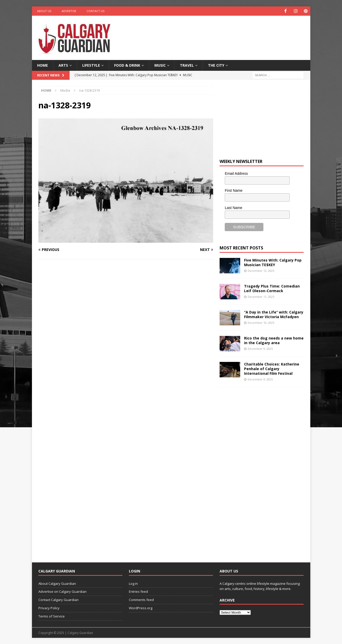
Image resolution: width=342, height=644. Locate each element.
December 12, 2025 (261, 270)
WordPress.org (141, 608)
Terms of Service (52, 616)
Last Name (233, 207)
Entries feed (138, 591)
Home (43, 65)
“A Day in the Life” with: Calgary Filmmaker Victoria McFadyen (274, 314)
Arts (63, 65)
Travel (187, 65)
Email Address (236, 173)
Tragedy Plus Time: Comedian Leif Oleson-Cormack (272, 288)
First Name (233, 190)
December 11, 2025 (261, 296)
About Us (44, 11)
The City (216, 65)
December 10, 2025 (261, 322)
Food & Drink (127, 65)
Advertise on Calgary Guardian (62, 591)
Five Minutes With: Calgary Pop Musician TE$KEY (273, 262)
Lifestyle (91, 65)
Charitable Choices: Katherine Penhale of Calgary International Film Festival (272, 368)
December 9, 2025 (260, 348)
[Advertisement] (221, 32)
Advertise (69, 11)
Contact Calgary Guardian (59, 599)
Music (160, 65)
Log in (133, 583)
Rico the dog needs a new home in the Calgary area (274, 340)
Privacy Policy (49, 608)
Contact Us (95, 11)
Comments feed (141, 599)
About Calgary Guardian (57, 583)
